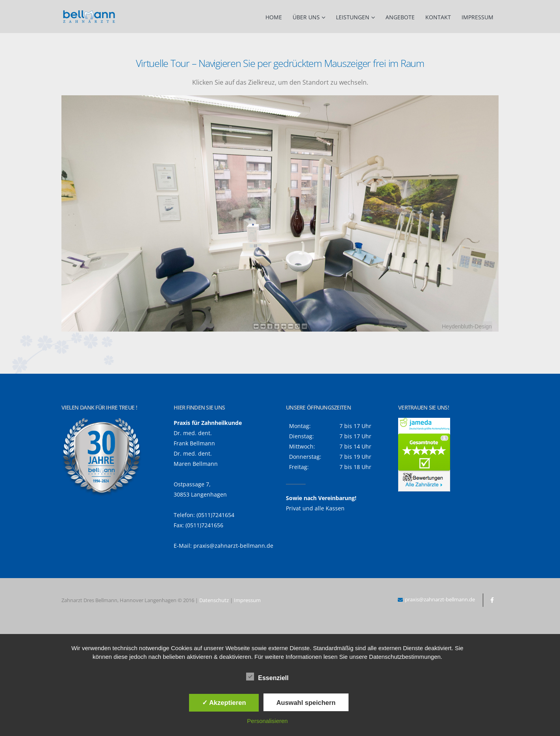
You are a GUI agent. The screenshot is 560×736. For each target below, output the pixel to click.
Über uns (306, 17)
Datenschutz (214, 600)
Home (274, 17)
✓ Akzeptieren (224, 703)
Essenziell (267, 677)
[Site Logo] (89, 17)
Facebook (492, 600)
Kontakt (438, 17)
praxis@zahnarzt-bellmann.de (233, 546)
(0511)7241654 (215, 515)
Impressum (477, 17)
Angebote (400, 17)
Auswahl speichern (306, 703)
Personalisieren (267, 721)
